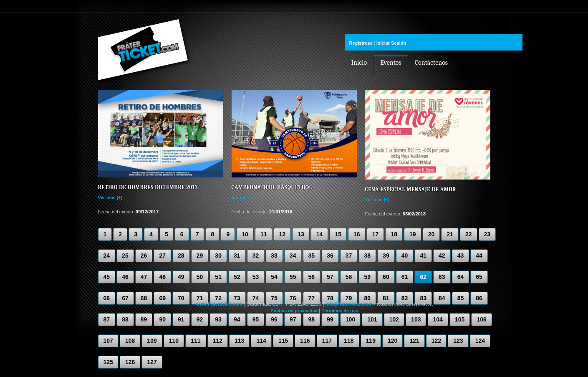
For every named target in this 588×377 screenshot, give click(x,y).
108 (130, 341)
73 (237, 298)
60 (386, 277)
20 (432, 234)
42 (442, 256)
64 (461, 277)
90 (162, 319)
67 (125, 298)
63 (442, 277)
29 (200, 256)
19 (413, 234)
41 (423, 256)
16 (357, 234)
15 (338, 234)
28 (181, 256)
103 (416, 319)
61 (405, 277)
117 (327, 341)
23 (487, 234)
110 (174, 341)
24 (107, 256)
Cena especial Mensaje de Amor (411, 189)
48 (162, 277)
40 (405, 256)
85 (461, 298)
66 (107, 298)
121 (414, 341)
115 (283, 341)
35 (312, 256)
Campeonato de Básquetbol (272, 187)
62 (423, 277)
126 (130, 362)
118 (349, 341)
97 (293, 319)
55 (293, 277)
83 (423, 298)
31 (237, 256)
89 (144, 319)
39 (386, 256)
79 (349, 298)
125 (108, 362)
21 (450, 234)
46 (125, 277)
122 (436, 341)
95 (256, 319)
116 (305, 341)
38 (367, 256)
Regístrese (361, 43)
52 (237, 277)
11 (264, 234)
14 (320, 234)
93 (218, 319)
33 (274, 256)
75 (274, 298)
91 (181, 319)
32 (256, 256)
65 (479, 277)
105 (460, 319)
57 (330, 277)
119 (371, 341)
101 (372, 319)
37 (349, 256)
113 (239, 341)
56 (312, 277)
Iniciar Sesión (391, 43)
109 (152, 341)
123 (458, 341)
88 (125, 319)
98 (312, 319)
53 (256, 277)
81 (386, 298)
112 (218, 341)
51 (218, 277)
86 (479, 298)
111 (196, 341)
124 (480, 341)
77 (312, 298)
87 (107, 319)
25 (125, 256)
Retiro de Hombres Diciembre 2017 (148, 187)
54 (274, 277)
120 (392, 341)
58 (349, 277)
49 (181, 277)
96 (274, 319)
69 (162, 298)
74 (256, 298)
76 (293, 298)
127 (152, 362)
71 (200, 298)
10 (245, 234)
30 (218, 256)
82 (405, 298)
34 (293, 256)
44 (479, 256)
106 (481, 319)
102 (394, 319)
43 (461, 256)
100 (350, 319)
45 (107, 277)
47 (144, 277)
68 (144, 298)
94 (237, 319)
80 (367, 298)
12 (283, 234)
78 (330, 298)
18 (394, 234)
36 (330, 256)
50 (200, 277)
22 (469, 234)
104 (438, 319)
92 (200, 319)
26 (144, 256)
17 (376, 234)
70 (181, 298)
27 (162, 256)
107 (108, 341)
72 (218, 298)
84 (442, 298)
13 (301, 234)
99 (330, 319)
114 (261, 341)
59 (367, 277)
